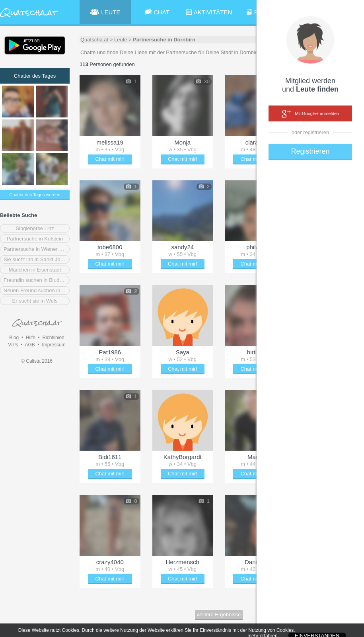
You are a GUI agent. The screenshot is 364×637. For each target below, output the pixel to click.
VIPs (13, 345)
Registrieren (310, 151)
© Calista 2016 (37, 361)
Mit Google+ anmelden (310, 114)
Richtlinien (53, 338)
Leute (121, 40)
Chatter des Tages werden (35, 195)
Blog (14, 338)
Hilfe (31, 338)
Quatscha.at (94, 40)
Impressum (54, 345)
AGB (30, 345)
